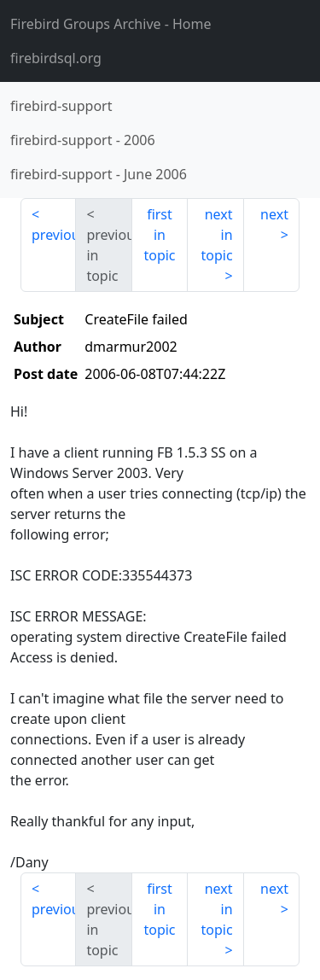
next (274, 214)
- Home (111, 24)
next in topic (216, 235)
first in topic (159, 235)
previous (54, 235)
